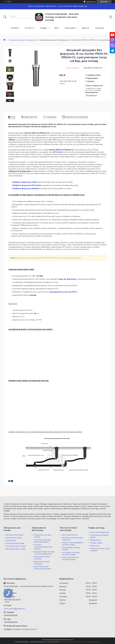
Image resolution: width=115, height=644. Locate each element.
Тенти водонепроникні (100, 532)
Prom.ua (70, 640)
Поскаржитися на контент (69, 642)
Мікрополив (11, 541)
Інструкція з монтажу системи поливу (71, 554)
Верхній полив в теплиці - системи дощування (44, 553)
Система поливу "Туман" (16, 546)
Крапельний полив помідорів (42, 563)
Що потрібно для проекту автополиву (42, 568)
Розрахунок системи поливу (43, 536)
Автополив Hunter (70, 535)
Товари (44, 28)
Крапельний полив (13, 538)
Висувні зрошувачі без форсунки (24, 40)
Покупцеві (70, 28)
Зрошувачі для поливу (15, 543)
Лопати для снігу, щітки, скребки (100, 550)
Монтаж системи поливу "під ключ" (72, 539)
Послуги (29, 28)
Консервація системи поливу (71, 549)
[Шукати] (5, 17)
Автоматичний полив (14, 535)
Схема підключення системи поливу (70, 558)
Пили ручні (95, 546)
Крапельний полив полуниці (42, 558)
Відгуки (86, 28)
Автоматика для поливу (16, 549)
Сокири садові (96, 543)
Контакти (100, 28)
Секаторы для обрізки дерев (99, 536)
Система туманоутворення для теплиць (43, 547)
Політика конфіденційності (90, 642)
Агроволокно (96, 540)
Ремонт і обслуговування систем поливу (73, 544)
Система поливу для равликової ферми (42, 541)
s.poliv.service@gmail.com (14, 609)
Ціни (56, 28)
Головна (15, 28)
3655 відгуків (91, 2)
